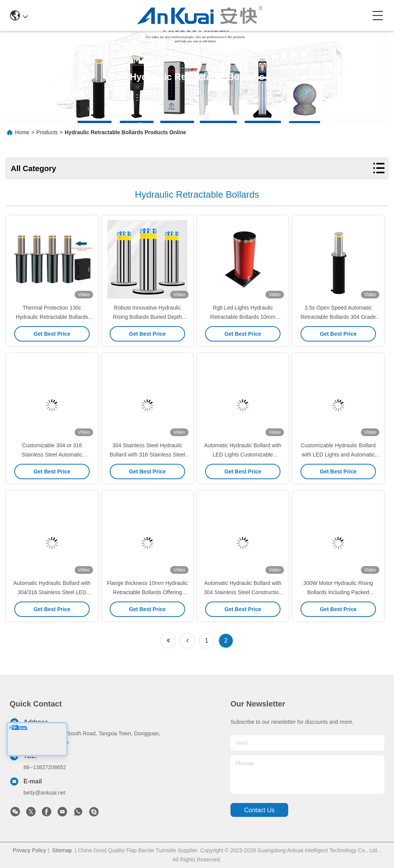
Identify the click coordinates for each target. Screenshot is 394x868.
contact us (259, 810)
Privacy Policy (29, 850)
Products (47, 132)
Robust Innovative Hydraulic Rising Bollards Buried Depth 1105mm (148, 317)
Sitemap (62, 850)
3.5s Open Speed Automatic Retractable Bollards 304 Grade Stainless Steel (338, 317)
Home (22, 132)
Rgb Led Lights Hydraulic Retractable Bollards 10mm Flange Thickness (243, 317)
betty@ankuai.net (44, 793)
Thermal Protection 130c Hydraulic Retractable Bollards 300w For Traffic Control (52, 317)
